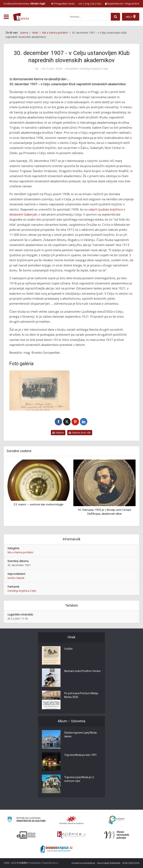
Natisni (58, 433)
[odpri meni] (6, 17)
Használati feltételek (109, 863)
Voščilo (68, 649)
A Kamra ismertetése (83, 863)
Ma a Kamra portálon (20, 552)
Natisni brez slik (80, 433)
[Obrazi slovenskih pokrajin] (117, 835)
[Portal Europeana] (117, 820)
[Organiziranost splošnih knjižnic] (71, 820)
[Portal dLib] (26, 835)
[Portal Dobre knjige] (56, 849)
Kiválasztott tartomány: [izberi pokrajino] (24, 4)
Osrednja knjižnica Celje (94, 69)
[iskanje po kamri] (89, 17)
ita (93, 4)
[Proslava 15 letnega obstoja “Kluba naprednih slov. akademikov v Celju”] (39, 390)
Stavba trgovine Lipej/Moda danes (80, 735)
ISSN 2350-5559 (131, 863)
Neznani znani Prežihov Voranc (82, 671)
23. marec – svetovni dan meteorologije (39, 504)
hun (99, 4)
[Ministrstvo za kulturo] (26, 820)
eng (87, 4)
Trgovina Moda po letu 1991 (81, 755)
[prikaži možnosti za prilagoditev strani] (63, 4)
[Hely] (131, 17)
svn (80, 4)
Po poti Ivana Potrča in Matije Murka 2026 (81, 695)
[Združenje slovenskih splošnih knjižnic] (71, 835)
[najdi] (115, 17)
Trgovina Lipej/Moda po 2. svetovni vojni (79, 779)
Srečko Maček (16, 578)
